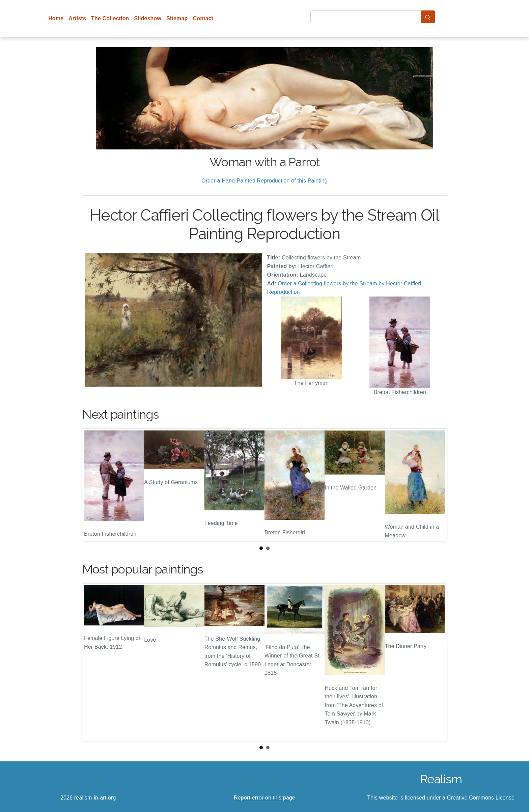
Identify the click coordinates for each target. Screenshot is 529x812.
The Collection (110, 18)
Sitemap (177, 18)
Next (436, 485)
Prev (93, 485)
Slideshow (148, 18)
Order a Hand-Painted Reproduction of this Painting (264, 181)
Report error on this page (264, 798)
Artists (77, 18)
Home (56, 18)
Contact (203, 18)
